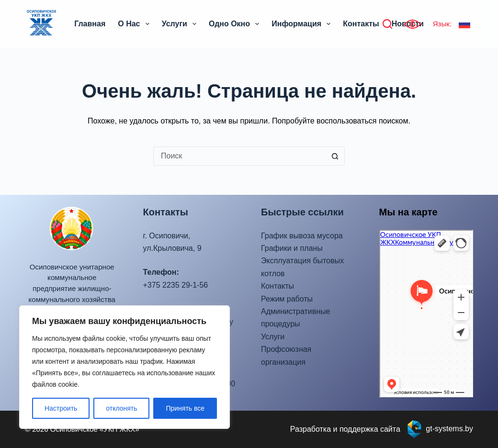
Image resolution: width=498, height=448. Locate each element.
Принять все (185, 408)
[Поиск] (387, 24)
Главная (90, 24)
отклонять (121, 408)
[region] (124, 367)
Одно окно (236, 24)
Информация (303, 24)
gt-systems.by (449, 429)
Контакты (361, 24)
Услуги (181, 24)
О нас (135, 24)
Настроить (61, 408)
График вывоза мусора (302, 236)
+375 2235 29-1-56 (176, 285)
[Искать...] (239, 156)
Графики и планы (292, 248)
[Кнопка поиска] (335, 156)
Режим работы (287, 299)
